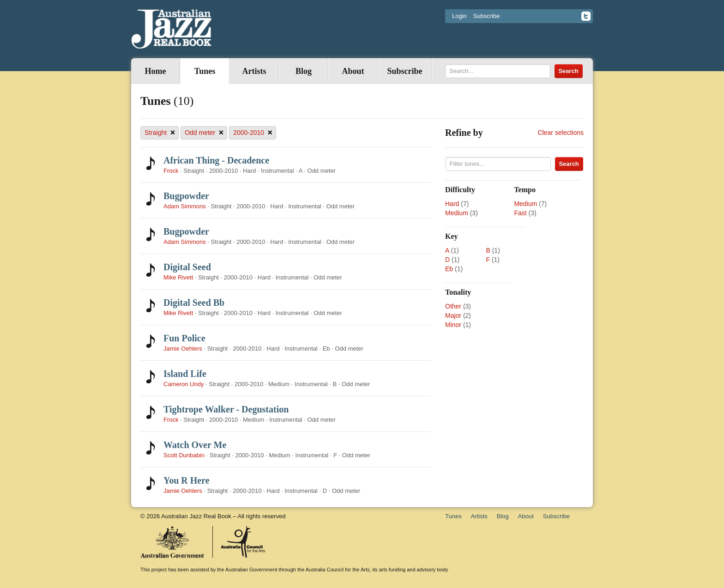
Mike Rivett (178, 277)
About (353, 71)
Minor (453, 325)
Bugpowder (186, 196)
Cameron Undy (184, 384)
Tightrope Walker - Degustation (226, 409)
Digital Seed (187, 267)
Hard (452, 204)
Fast (520, 213)
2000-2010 (253, 133)
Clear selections (561, 133)
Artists (254, 71)
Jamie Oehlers (183, 349)
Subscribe (486, 16)
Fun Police (184, 338)
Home (156, 71)
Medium (457, 213)
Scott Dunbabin (184, 455)
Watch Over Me (195, 445)
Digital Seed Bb (194, 303)
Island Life (185, 374)
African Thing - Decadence (216, 160)
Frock (171, 171)
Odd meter (204, 133)
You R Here (187, 480)
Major (453, 315)
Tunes (205, 71)
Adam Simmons (185, 206)
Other (453, 306)
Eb (449, 269)
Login (459, 16)
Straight (160, 133)
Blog (304, 71)
